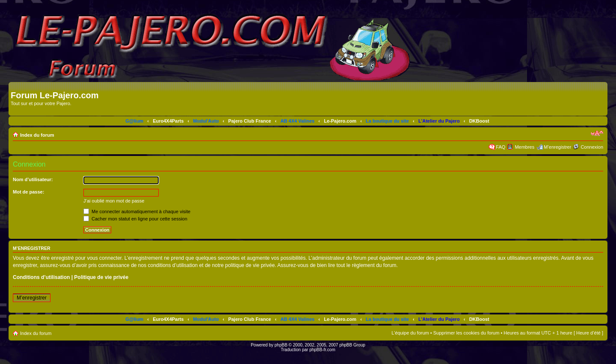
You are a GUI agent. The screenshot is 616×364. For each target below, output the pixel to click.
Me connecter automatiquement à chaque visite (137, 211)
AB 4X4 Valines (298, 121)
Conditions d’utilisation (41, 277)
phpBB (281, 345)
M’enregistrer (557, 147)
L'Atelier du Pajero (439, 121)
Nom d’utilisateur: (33, 179)
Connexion (592, 147)
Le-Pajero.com (340, 121)
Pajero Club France (249, 121)
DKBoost (479, 121)
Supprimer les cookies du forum (466, 333)
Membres (524, 147)
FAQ (500, 147)
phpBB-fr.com (322, 350)
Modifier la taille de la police (597, 133)
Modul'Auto (206, 121)
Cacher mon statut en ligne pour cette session (135, 219)
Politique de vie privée (101, 277)
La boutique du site (387, 121)
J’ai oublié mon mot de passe (114, 201)
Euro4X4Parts (168, 121)
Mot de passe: (28, 192)
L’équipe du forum (410, 333)
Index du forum (37, 135)
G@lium (134, 121)
